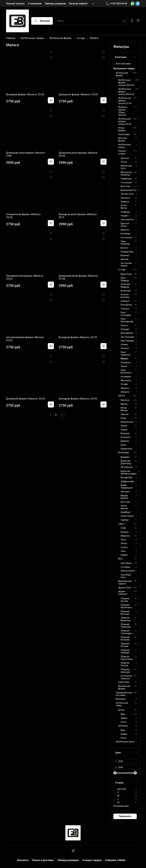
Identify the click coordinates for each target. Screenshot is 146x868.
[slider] (115, 773)
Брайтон (125, 230)
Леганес (125, 348)
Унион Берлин (124, 507)
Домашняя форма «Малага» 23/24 (26, 399)
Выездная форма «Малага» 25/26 (25, 94)
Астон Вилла (124, 207)
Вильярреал (127, 333)
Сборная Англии (125, 600)
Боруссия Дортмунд (126, 462)
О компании (35, 4)
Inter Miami (126, 563)
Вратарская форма (124, 687)
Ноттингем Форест (126, 264)
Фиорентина (127, 422)
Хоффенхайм (127, 481)
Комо (123, 445)
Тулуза (124, 547)
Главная (11, 38)
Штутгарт (125, 502)
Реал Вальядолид (127, 320)
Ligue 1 (122, 524)
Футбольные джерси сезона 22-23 (125, 121)
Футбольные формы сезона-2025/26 (126, 83)
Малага (124, 359)
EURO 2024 (124, 682)
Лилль (124, 543)
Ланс (123, 551)
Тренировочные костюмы (124, 694)
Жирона (125, 388)
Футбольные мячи (125, 742)
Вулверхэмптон (129, 190)
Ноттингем (126, 238)
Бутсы (121, 710)
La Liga (81, 38)
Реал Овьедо (127, 341)
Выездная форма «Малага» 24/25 (78, 337)
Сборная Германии (126, 626)
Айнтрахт (125, 492)
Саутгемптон (127, 220)
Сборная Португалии (127, 658)
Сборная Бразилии (126, 619)
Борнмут (125, 255)
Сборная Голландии (126, 632)
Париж (124, 555)
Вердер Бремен (125, 497)
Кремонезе (126, 449)
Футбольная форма (60, 38)
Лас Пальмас (127, 337)
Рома (123, 418)
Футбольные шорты (125, 146)
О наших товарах (92, 860)
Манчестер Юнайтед (126, 174)
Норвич (125, 216)
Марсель (125, 536)
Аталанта (125, 437)
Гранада (125, 329)
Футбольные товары (32, 38)
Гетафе (124, 384)
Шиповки (123, 726)
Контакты (23, 860)
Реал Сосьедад (126, 314)
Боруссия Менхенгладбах (129, 472)
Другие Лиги (125, 588)
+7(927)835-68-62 (116, 4)
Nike (123, 714)
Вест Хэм (125, 186)
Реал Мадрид (125, 279)
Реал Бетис (126, 305)
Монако (125, 532)
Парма (124, 430)
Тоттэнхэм (126, 183)
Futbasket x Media (115, 860)
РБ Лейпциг (127, 467)
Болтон (124, 248)
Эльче (124, 366)
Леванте (125, 392)
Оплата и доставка (43, 860)
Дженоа (125, 441)
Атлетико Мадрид (125, 286)
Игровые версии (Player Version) (123, 111)
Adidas (124, 718)
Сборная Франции (125, 671)
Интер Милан (124, 409)
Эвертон (125, 202)
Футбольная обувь (122, 704)
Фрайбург (126, 512)
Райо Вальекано (126, 371)
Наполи (125, 414)
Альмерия (126, 377)
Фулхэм (125, 259)
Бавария (125, 457)
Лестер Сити (127, 194)
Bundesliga (124, 453)
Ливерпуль (126, 179)
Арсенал (125, 158)
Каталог (42, 21)
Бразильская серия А (125, 582)
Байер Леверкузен (127, 487)
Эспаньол (126, 363)
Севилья (125, 301)
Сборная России (125, 664)
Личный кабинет (78, 4)
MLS (120, 559)
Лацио (124, 426)
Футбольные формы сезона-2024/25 (126, 92)
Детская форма (122, 140)
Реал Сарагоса (125, 354)
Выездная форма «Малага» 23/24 (78, 399)
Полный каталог (15, 4)
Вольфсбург (127, 478)
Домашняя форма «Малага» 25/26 (78, 94)
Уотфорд (125, 212)
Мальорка (126, 380)
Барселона (126, 274)
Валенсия (126, 291)
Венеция (125, 433)
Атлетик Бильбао (125, 296)
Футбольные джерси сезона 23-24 (125, 101)
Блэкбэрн (126, 234)
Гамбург (125, 520)
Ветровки (121, 699)
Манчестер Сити (126, 167)
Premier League (122, 152)
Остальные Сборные (126, 677)
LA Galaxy (126, 567)
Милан (124, 404)
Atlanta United (128, 571)
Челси (124, 162)
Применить (125, 816)
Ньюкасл (125, 198)
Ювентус (125, 400)
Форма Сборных (123, 593)
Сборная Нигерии (125, 651)
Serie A (122, 396)
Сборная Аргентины (126, 606)
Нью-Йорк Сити (126, 576)
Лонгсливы (124, 134)
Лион (123, 540)
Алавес (124, 345)
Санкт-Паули (127, 516)
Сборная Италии (125, 645)
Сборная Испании (125, 639)
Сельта (124, 325)
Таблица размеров (55, 4)
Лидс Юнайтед (125, 243)
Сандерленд (127, 252)
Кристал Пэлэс (125, 225)
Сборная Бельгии (125, 613)
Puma (123, 722)
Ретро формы (122, 129)
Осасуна (125, 309)
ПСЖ (123, 528)
